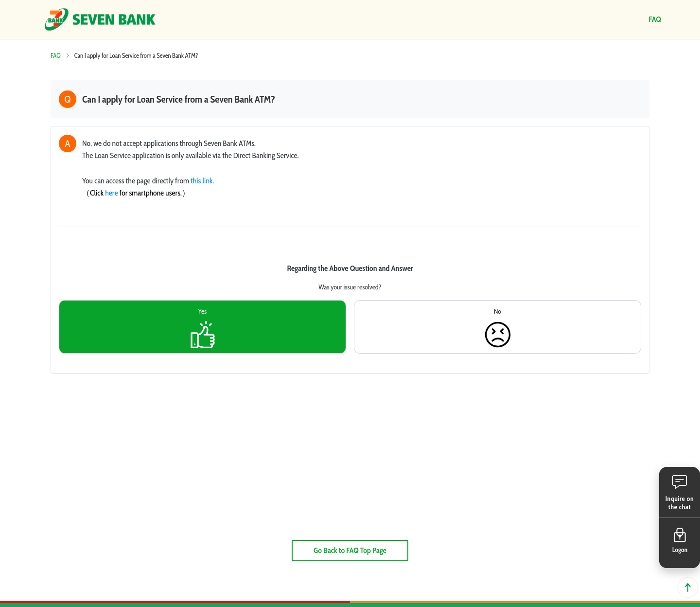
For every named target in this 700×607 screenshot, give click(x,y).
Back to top (688, 588)
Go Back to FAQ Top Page (350, 550)
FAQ (56, 55)
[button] (680, 492)
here (111, 193)
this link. (202, 181)
